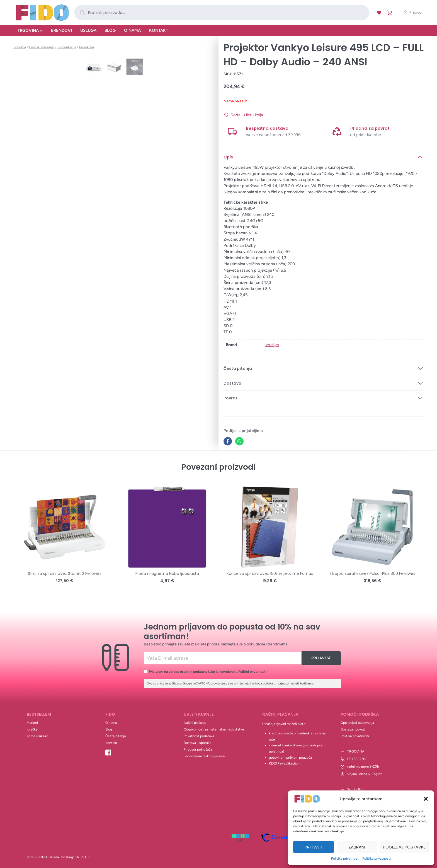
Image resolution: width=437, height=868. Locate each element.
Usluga (88, 30)
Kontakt (159, 30)
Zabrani (357, 847)
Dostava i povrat (353, 729)
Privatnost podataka (199, 736)
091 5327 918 (357, 759)
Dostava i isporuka (197, 743)
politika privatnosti (276, 683)
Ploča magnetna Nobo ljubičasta (167, 573)
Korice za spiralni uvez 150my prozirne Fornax (270, 573)
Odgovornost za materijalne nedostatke (214, 729)
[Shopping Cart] (388, 12)
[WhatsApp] (239, 441)
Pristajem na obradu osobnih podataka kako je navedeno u (209, 672)
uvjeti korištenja (302, 683)
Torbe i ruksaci (38, 736)
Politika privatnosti (345, 859)
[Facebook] (228, 441)
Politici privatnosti (252, 672)
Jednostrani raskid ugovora (204, 756)
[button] (426, 799)
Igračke (32, 729)
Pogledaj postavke (404, 847)
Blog (110, 30)
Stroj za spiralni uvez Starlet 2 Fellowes (65, 573)
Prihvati (313, 847)
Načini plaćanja (195, 723)
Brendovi (61, 30)
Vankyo (272, 345)
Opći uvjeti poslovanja (357, 723)
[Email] (223, 658)
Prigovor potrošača (198, 749)
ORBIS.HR (82, 857)
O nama (132, 30)
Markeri (32, 723)
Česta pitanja (116, 736)
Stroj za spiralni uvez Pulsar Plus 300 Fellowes (372, 573)
